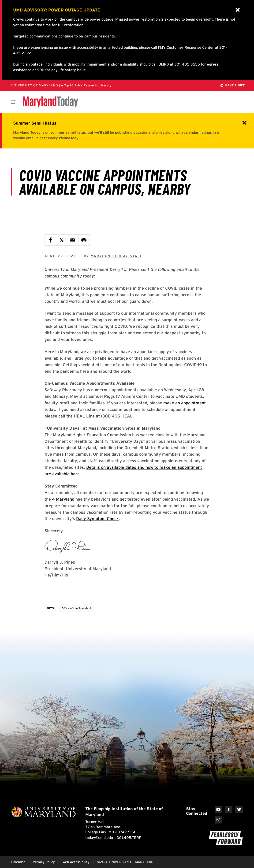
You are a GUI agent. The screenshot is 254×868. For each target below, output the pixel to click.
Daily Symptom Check (97, 519)
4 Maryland (63, 499)
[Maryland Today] (50, 102)
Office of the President (77, 608)
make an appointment (185, 403)
